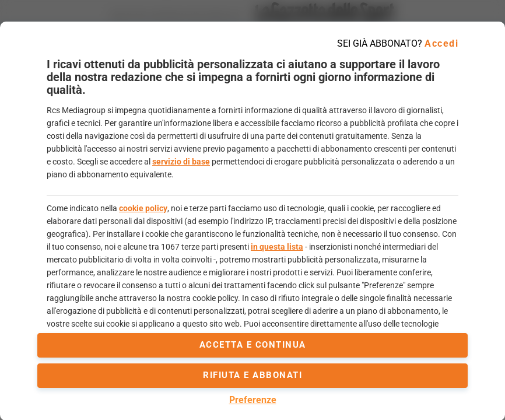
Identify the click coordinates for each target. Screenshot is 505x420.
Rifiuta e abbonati (253, 375)
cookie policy (143, 208)
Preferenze (253, 400)
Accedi (441, 43)
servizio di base (181, 162)
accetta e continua (253, 345)
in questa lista (277, 247)
